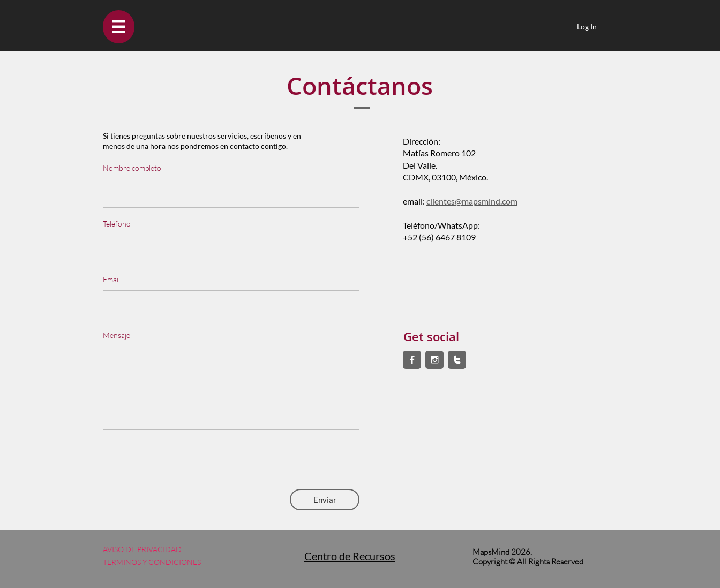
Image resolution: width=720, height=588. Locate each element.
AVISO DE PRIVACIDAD (142, 549)
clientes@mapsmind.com (472, 201)
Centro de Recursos (350, 556)
